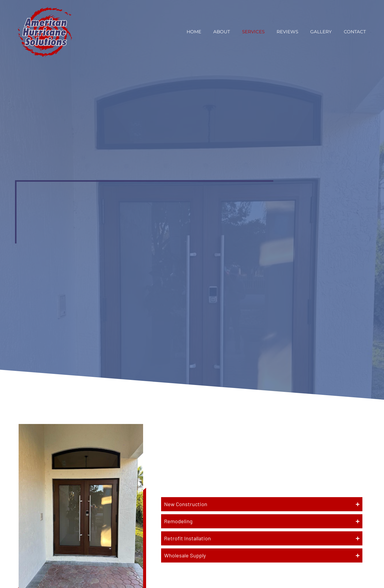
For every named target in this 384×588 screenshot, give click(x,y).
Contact (355, 32)
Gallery (321, 32)
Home (194, 32)
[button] (262, 504)
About (222, 32)
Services (253, 32)
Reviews (287, 32)
